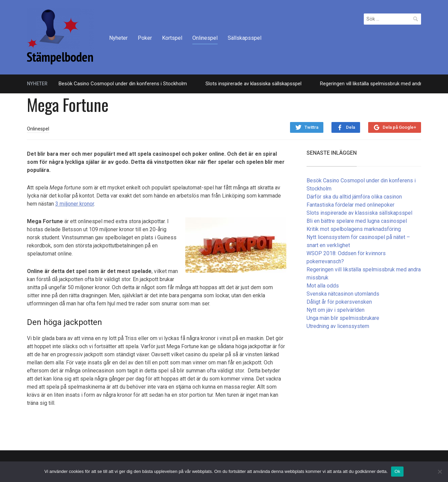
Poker (145, 38)
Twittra (311, 127)
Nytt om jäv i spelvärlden (335, 310)
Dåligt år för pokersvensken (339, 302)
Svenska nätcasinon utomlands (343, 294)
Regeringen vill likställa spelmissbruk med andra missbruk (383, 84)
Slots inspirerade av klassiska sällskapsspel (253, 84)
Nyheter (118, 38)
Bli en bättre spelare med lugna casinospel (357, 221)
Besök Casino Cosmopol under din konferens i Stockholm (123, 84)
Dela (350, 127)
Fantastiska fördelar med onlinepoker (350, 205)
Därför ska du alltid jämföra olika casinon (354, 197)
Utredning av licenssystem (338, 326)
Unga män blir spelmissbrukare (343, 318)
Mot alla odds (323, 286)
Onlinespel (205, 38)
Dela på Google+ (399, 127)
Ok (397, 471)
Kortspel (172, 38)
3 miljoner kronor (75, 204)
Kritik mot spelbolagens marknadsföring (354, 229)
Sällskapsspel (245, 38)
